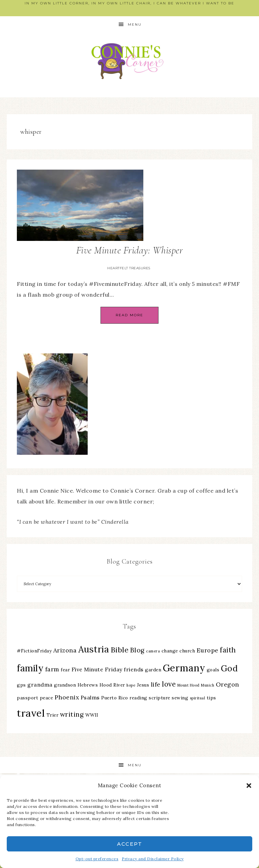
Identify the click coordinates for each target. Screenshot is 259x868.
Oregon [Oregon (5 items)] (227, 684)
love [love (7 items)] (169, 684)
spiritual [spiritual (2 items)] (198, 698)
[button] (249, 786)
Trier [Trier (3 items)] (53, 715)
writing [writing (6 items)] (72, 714)
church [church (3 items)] (187, 651)
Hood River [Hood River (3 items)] (112, 685)
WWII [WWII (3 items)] (92, 715)
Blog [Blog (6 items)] (137, 650)
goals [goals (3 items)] (213, 670)
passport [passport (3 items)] (27, 698)
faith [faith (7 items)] (228, 650)
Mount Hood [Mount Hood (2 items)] (189, 685)
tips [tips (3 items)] (211, 698)
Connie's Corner (129, 61)
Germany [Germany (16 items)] (184, 668)
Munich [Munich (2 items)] (208, 685)
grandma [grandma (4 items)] (40, 685)
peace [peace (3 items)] (47, 698)
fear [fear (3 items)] (65, 670)
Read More (129, 315)
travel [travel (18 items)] (31, 713)
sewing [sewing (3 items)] (180, 698)
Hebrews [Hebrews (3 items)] (88, 685)
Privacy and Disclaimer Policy (153, 859)
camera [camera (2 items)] (153, 651)
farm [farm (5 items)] (52, 669)
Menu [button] (135, 24)
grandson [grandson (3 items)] (65, 685)
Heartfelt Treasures (129, 268)
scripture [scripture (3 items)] (160, 698)
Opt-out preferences (97, 859)
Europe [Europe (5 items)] (208, 650)
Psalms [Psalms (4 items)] (90, 697)
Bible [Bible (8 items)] (120, 650)
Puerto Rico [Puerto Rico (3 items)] (115, 698)
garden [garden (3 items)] (153, 670)
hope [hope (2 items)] (131, 685)
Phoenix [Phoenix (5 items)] (67, 697)
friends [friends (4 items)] (134, 669)
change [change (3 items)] (170, 651)
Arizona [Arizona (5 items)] (65, 650)
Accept (130, 844)
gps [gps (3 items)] (21, 685)
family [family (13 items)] (30, 668)
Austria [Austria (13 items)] (94, 649)
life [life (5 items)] (156, 684)
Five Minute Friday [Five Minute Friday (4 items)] (97, 669)
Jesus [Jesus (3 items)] (143, 685)
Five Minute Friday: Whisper (130, 250)
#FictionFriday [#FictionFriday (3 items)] (34, 651)
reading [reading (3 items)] (138, 698)
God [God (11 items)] (229, 668)
